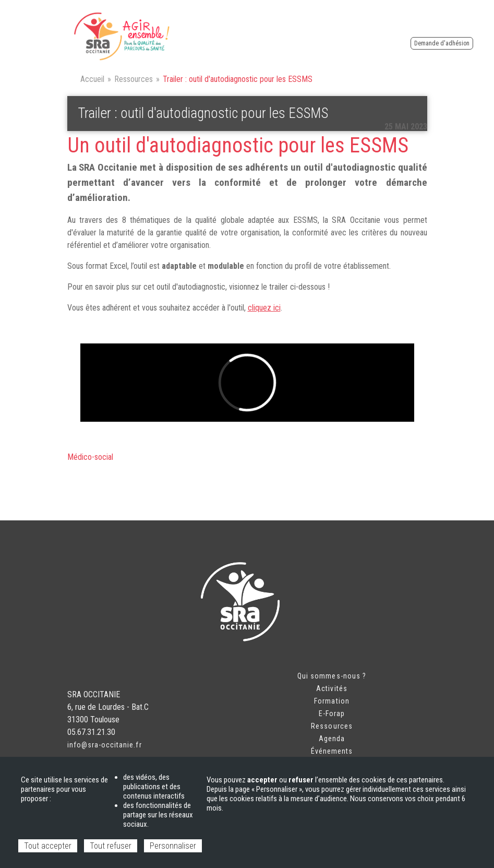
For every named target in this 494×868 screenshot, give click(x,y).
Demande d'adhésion (442, 43)
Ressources (134, 79)
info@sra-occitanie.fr (105, 745)
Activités (332, 688)
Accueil (92, 79)
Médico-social (90, 457)
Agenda (332, 739)
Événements (332, 751)
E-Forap (332, 714)
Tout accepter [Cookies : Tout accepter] (48, 846)
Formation (332, 701)
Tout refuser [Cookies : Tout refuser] (111, 846)
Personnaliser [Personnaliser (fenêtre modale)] (173, 846)
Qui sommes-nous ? (332, 676)
